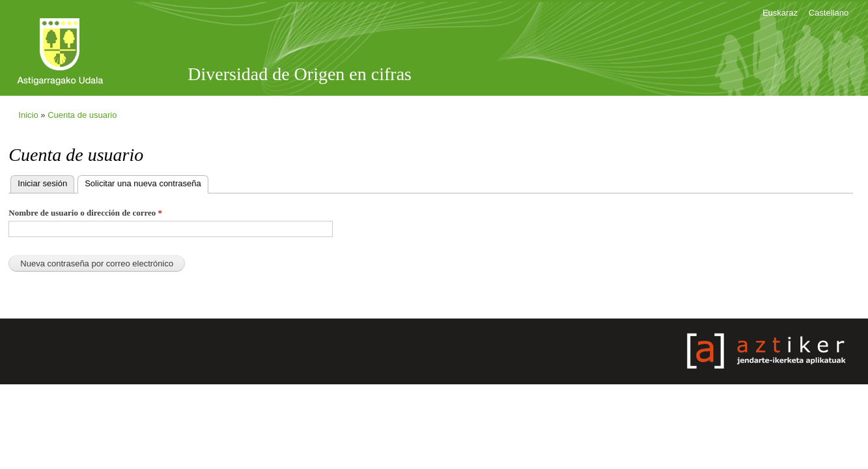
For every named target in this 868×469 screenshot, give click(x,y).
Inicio (28, 115)
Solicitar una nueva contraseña (147, 182)
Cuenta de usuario (82, 115)
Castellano (829, 13)
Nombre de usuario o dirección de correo (85, 213)
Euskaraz (780, 13)
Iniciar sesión (42, 183)
